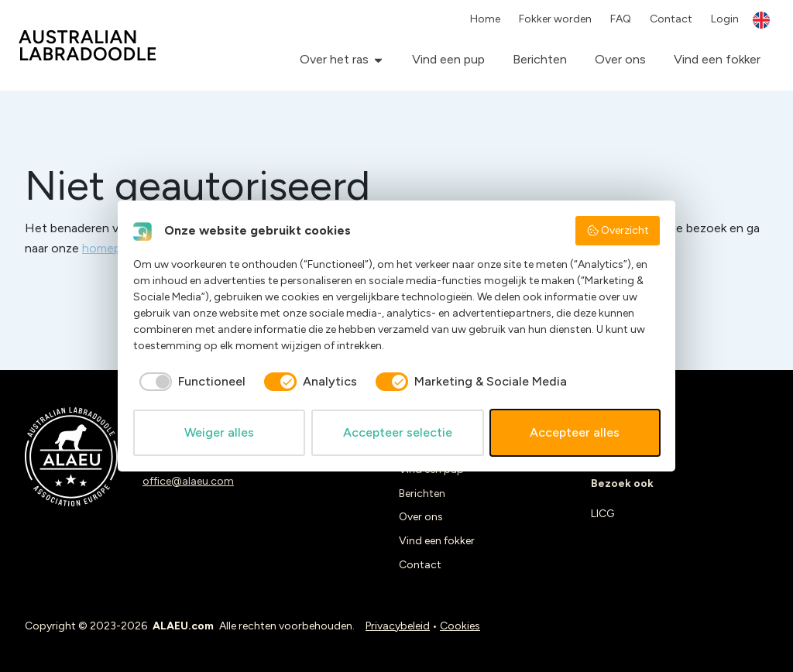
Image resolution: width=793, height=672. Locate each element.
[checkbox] (189, 382)
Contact (671, 19)
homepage (112, 248)
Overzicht (618, 231)
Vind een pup (448, 59)
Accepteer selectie (398, 432)
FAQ (621, 19)
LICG (602, 514)
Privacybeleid (398, 626)
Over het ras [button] (334, 59)
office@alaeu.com (188, 481)
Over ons (620, 59)
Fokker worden (555, 19)
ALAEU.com (88, 45)
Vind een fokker (717, 59)
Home (485, 19)
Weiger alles (219, 432)
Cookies (460, 626)
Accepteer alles (575, 432)
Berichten (540, 59)
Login (725, 19)
